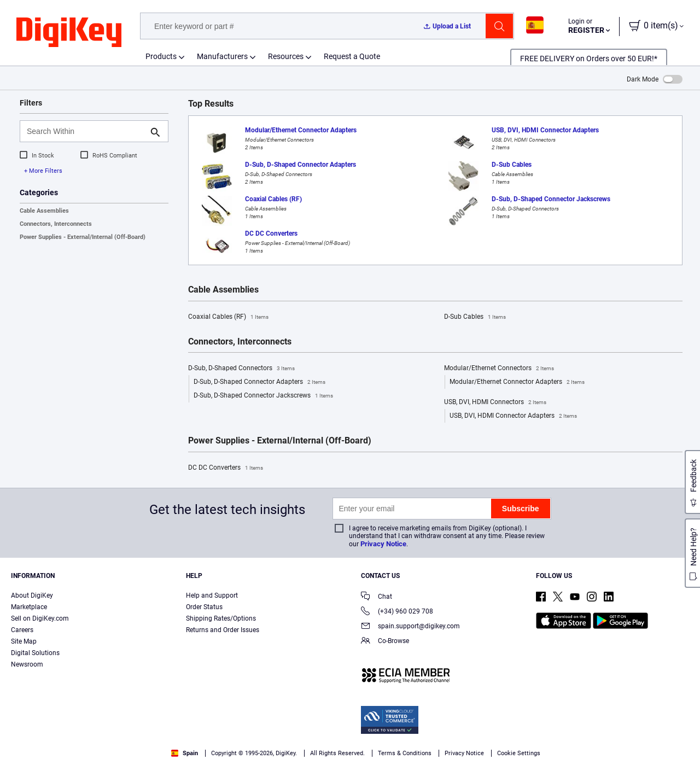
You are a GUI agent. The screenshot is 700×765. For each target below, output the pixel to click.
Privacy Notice (383, 544)
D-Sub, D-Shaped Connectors (241, 369)
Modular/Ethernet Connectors (499, 369)
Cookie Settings (519, 753)
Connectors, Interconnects (56, 224)
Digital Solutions (35, 653)
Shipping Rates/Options (221, 618)
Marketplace (29, 607)
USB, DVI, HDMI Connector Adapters (513, 416)
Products (161, 56)
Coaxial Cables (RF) (228, 317)
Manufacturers (222, 56)
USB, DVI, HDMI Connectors (495, 402)
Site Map (24, 641)
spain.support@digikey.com (410, 627)
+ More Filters (43, 171)
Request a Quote (352, 56)
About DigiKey (32, 595)
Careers (22, 630)
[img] (69, 33)
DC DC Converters (226, 468)
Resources (286, 56)
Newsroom (27, 664)
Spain (185, 753)
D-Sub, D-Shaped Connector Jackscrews (263, 396)
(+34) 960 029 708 (397, 612)
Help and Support (212, 595)
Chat (377, 597)
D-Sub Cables (475, 317)
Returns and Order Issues (223, 630)
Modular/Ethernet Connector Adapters (517, 382)
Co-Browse (385, 642)
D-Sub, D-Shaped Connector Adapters (259, 382)
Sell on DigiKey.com (40, 618)
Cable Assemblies (44, 211)
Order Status (204, 607)
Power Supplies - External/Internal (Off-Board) (83, 237)
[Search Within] (85, 131)
